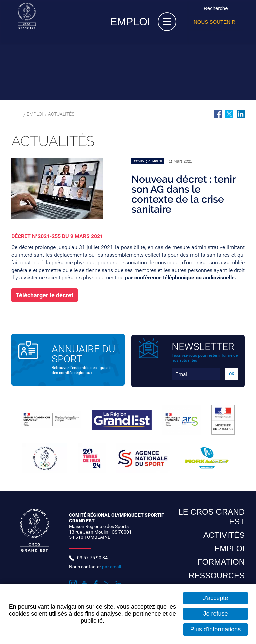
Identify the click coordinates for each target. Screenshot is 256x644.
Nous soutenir (214, 22)
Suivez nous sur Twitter (221, 36)
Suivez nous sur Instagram (197, 36)
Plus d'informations (216, 629)
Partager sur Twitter (229, 114)
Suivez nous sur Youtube (205, 36)
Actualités (65, 115)
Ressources (217, 579)
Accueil (15, 115)
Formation (221, 565)
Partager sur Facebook (218, 114)
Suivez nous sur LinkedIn (229, 36)
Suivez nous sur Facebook (213, 36)
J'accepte (215, 598)
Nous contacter (95, 570)
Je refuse (215, 614)
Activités (224, 538)
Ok (196, 8)
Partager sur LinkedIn (241, 114)
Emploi (36, 115)
